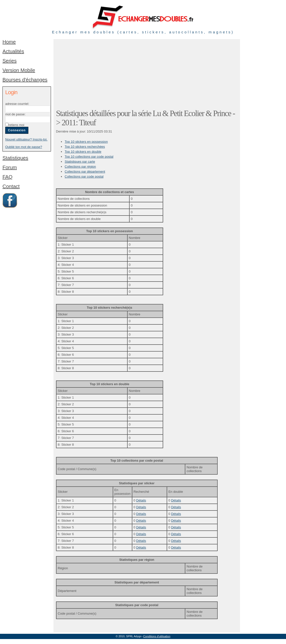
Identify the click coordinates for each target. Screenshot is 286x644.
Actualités (13, 51)
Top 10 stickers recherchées (85, 147)
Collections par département (85, 172)
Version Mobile (19, 70)
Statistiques (15, 158)
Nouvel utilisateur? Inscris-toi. (26, 139)
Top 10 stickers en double (83, 152)
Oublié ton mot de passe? (24, 147)
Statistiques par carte (80, 162)
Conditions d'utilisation (157, 636)
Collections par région (80, 167)
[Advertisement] (89, 73)
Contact (11, 186)
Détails (141, 500)
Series (10, 61)
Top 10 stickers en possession (86, 142)
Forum (10, 167)
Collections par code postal (84, 177)
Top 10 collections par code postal (89, 157)
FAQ (7, 177)
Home (9, 42)
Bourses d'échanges (25, 80)
